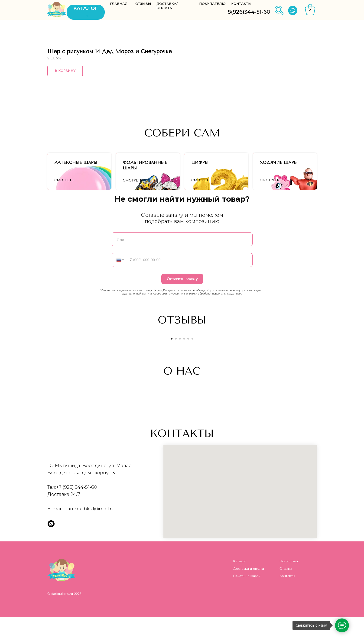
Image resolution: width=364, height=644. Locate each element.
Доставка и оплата (249, 595)
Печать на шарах (247, 603)
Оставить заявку (182, 306)
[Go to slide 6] (192, 365)
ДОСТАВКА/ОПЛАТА (167, 6)
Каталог (240, 588)
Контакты (287, 603)
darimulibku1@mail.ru (90, 535)
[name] (182, 266)
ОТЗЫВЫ (143, 4)
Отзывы (286, 595)
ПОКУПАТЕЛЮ (212, 4)
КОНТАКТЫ (241, 4)
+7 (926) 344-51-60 (77, 514)
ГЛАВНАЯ (119, 4)
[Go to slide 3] (180, 365)
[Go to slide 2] (176, 365)
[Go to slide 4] (184, 365)
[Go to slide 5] (188, 365)
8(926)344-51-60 (249, 12)
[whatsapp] (51, 550)
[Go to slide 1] (172, 365)
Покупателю (289, 588)
